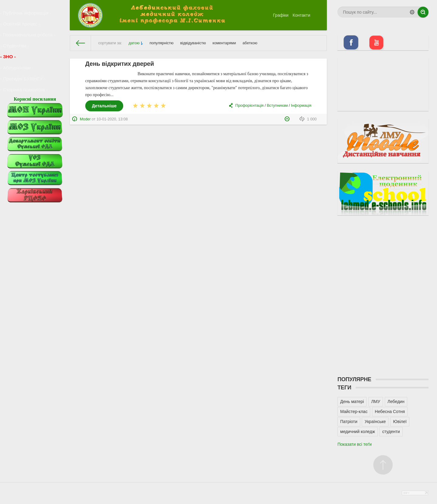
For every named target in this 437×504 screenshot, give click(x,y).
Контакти (301, 15)
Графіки (281, 15)
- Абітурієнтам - (18, 50)
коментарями (224, 43)
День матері (352, 402)
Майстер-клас (354, 412)
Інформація (301, 106)
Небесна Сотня (390, 412)
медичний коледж (358, 432)
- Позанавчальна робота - (28, 27)
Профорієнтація (250, 106)
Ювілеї (400, 422)
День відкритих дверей (120, 64)
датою (134, 43)
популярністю (162, 43)
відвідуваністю (193, 43)
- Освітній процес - (21, 19)
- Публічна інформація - (26, 11)
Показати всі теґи (355, 444)
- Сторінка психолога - (25, 66)
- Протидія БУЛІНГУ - (24, 58)
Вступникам (277, 106)
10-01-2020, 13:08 (112, 119)
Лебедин (396, 402)
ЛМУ (376, 402)
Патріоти (349, 422)
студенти (391, 432)
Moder (85, 119)
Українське (375, 422)
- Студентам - (16, 35)
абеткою (250, 43)
